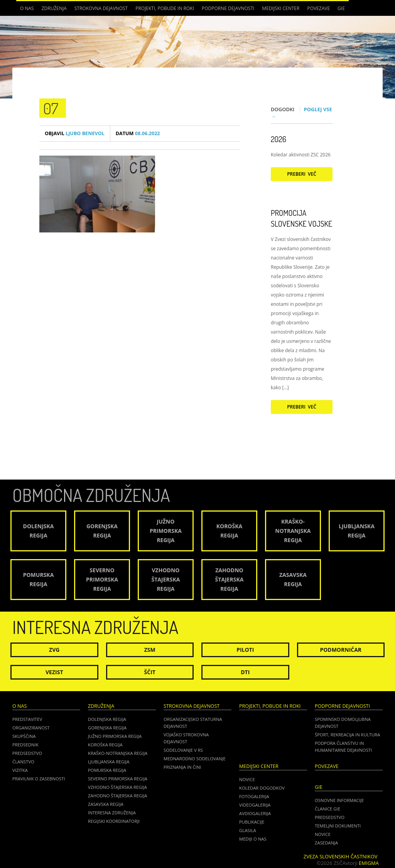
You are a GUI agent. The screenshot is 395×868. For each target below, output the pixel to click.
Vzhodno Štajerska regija (117, 787)
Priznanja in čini (182, 767)
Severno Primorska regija (118, 779)
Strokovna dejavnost (101, 8)
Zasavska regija (106, 804)
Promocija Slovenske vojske (301, 218)
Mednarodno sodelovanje (195, 759)
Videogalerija (255, 805)
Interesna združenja (112, 813)
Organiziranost (31, 728)
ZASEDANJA (326, 843)
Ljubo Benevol (75, 133)
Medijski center (281, 8)
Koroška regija (105, 745)
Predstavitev (27, 719)
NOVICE (323, 834)
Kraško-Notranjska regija (118, 753)
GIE (341, 8)
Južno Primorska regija (115, 736)
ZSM (150, 650)
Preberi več (302, 174)
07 (51, 108)
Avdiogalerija (255, 813)
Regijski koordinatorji (114, 821)
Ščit (150, 672)
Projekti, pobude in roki (165, 8)
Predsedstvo (27, 753)
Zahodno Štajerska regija (117, 796)
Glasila (248, 830)
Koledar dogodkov (262, 788)
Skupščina (24, 736)
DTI (245, 672)
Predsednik (25, 745)
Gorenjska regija (107, 728)
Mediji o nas (253, 839)
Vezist (54, 672)
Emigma (369, 863)
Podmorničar (341, 650)
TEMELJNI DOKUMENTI (338, 826)
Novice (247, 779)
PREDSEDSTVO (330, 817)
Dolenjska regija (107, 719)
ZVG (54, 650)
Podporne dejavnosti (228, 8)
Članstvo (23, 762)
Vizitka (20, 770)
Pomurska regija (107, 770)
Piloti (245, 650)
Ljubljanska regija (109, 762)
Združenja (54, 8)
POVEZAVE (318, 8)
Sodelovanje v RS (183, 750)
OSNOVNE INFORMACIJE (339, 800)
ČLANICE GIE (327, 809)
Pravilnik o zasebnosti (39, 779)
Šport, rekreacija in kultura (347, 735)
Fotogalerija (254, 796)
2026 (279, 139)
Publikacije (252, 822)
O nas (27, 8)
